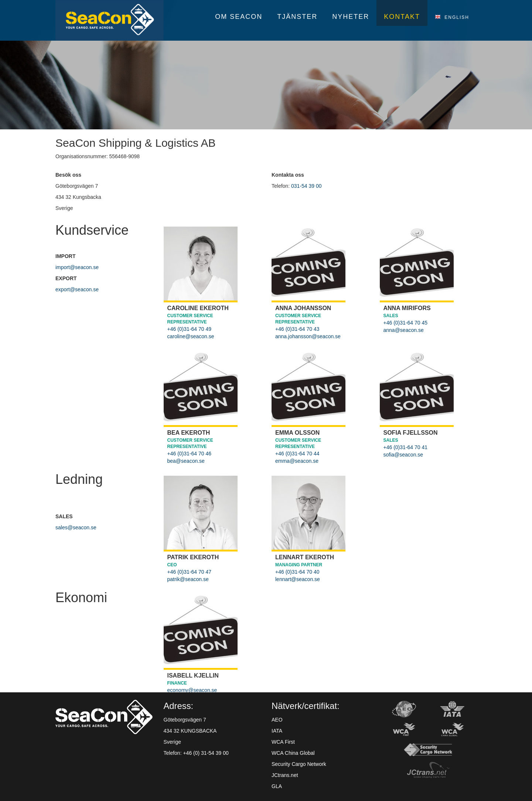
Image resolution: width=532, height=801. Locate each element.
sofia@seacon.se (403, 455)
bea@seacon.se (186, 461)
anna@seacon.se (404, 330)
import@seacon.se (77, 267)
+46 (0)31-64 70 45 (405, 323)
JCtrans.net (285, 775)
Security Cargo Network (299, 764)
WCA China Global (293, 753)
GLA (277, 786)
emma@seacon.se (297, 461)
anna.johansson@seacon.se (308, 336)
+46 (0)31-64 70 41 (405, 447)
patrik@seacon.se (188, 579)
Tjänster (297, 17)
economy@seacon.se (192, 690)
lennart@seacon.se (298, 579)
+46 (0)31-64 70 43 (297, 329)
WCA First (283, 742)
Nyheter (351, 17)
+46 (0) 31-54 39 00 (206, 753)
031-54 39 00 (306, 186)
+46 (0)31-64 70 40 (297, 572)
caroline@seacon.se (191, 336)
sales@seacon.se (76, 527)
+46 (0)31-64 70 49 (189, 329)
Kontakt (402, 17)
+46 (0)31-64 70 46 (189, 454)
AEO (277, 720)
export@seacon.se (77, 289)
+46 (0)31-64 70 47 (189, 572)
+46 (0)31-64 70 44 (297, 454)
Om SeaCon (239, 17)
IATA (277, 731)
